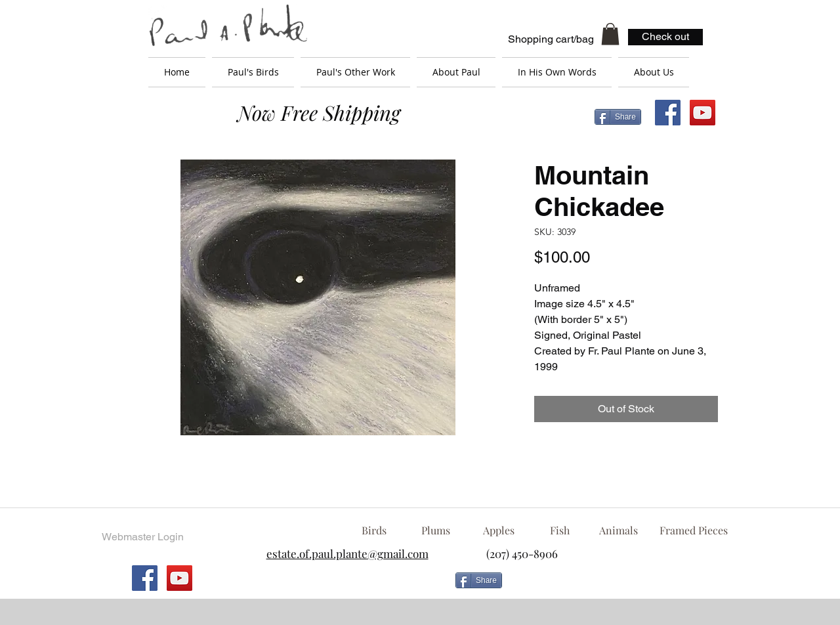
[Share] (618, 117)
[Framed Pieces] (693, 530)
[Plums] (436, 530)
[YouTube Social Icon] (703, 113)
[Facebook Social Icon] (668, 113)
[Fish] (560, 530)
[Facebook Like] (614, 586)
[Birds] (374, 530)
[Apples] (498, 530)
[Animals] (618, 530)
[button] (610, 34)
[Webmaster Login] (142, 537)
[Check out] (665, 37)
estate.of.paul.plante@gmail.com (347, 553)
